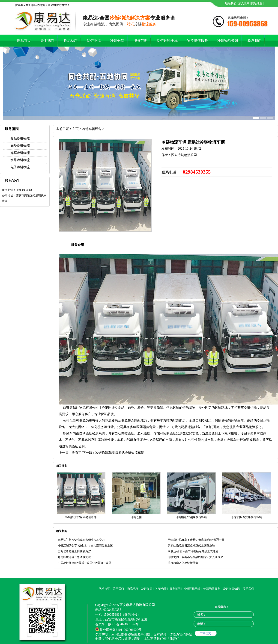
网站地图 (256, 3)
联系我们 (230, 3)
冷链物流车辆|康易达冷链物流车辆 (120, 453)
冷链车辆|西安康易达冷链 (246, 517)
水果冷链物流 (20, 160)
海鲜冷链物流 (20, 153)
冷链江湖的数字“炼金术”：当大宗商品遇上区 (85, 546)
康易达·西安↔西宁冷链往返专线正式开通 (193, 551)
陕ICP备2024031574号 (124, 624)
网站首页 (24, 41)
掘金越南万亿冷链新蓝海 (183, 563)
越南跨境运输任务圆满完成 (74, 557)
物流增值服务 (197, 41)
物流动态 (71, 41)
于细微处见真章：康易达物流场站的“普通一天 (196, 540)
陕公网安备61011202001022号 (121, 630)
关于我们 (47, 41)
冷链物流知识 (228, 41)
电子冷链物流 (20, 167)
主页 (75, 129)
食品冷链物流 (20, 139)
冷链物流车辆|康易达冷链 (81, 517)
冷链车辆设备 (92, 129)
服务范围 (140, 41)
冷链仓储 (117, 41)
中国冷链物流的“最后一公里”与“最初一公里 (84, 563)
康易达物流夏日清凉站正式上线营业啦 (191, 546)
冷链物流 (94, 41)
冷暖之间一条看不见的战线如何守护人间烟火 (195, 557)
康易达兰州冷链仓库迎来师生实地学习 (81, 540)
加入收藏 (244, 3)
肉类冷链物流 (20, 146)
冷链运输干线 (167, 41)
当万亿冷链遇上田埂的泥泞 (74, 551)
